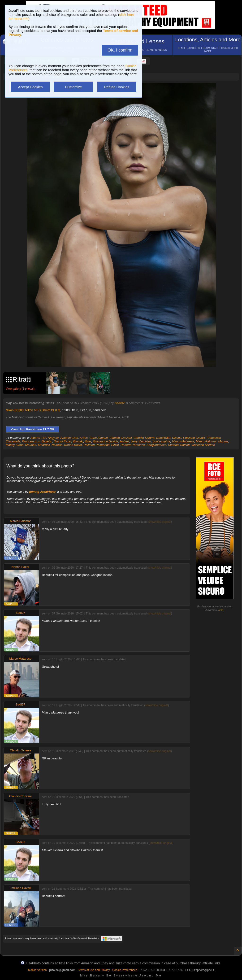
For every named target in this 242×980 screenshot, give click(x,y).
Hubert (124, 441)
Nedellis (57, 445)
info (221, 610)
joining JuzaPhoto (42, 492)
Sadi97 (120, 403)
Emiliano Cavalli (194, 438)
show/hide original (160, 522)
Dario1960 (163, 438)
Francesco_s (31, 441)
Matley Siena (15, 445)
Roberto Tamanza (133, 445)
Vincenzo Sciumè (203, 445)
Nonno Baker (73, 445)
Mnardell (44, 445)
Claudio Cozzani (121, 438)
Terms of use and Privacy (94, 970)
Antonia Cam (69, 438)
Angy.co (53, 438)
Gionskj (78, 441)
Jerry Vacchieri (141, 441)
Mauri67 (31, 445)
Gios (88, 441)
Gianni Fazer (63, 441)
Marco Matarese (183, 441)
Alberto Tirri (38, 438)
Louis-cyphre (161, 441)
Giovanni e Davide (106, 441)
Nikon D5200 (15, 410)
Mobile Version (37, 970)
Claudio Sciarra (144, 438)
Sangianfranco (156, 445)
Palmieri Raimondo (97, 445)
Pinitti (115, 445)
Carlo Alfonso (99, 438)
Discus (177, 438)
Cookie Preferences (125, 970)
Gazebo (47, 441)
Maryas (223, 441)
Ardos (84, 438)
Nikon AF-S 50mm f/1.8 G (43, 410)
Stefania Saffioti (179, 445)
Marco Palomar (206, 441)
